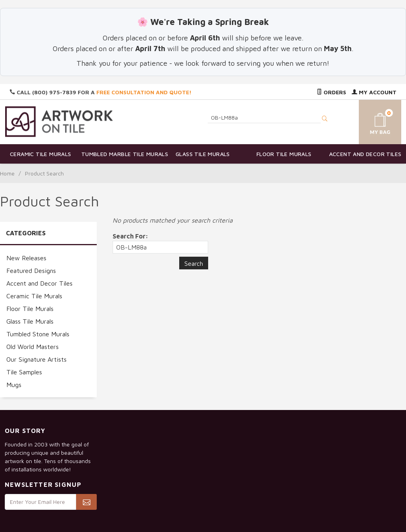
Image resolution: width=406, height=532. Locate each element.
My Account (374, 92)
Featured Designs (31, 271)
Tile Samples (24, 372)
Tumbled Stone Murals (38, 334)
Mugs (14, 385)
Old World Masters (33, 347)
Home (7, 173)
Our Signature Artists (36, 359)
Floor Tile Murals (284, 154)
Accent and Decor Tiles (365, 154)
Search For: (130, 236)
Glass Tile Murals (203, 154)
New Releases (26, 258)
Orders (331, 92)
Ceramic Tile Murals (41, 154)
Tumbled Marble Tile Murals (122, 154)
